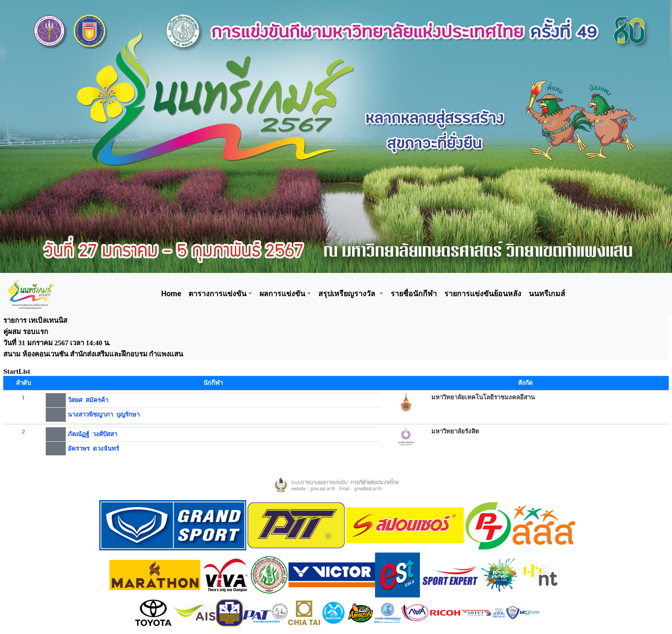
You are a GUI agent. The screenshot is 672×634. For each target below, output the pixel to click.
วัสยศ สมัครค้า (88, 400)
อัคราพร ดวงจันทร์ (93, 449)
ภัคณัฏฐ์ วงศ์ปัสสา (92, 434)
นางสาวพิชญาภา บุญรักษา (104, 415)
